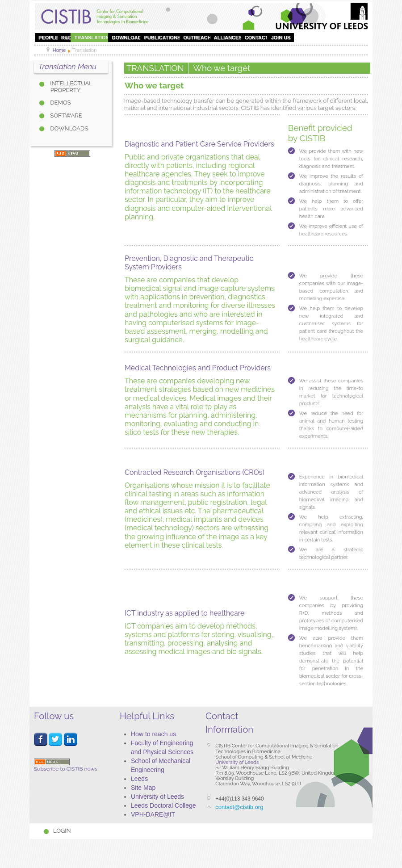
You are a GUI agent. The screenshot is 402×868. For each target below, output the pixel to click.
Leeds (139, 779)
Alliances (228, 38)
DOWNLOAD (126, 38)
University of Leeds (157, 797)
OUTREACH (197, 38)
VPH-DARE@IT (153, 814)
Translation (92, 38)
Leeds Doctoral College (163, 805)
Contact (256, 38)
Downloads (68, 128)
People (48, 38)
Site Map (143, 788)
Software (65, 115)
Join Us (281, 38)
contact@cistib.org (239, 807)
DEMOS (60, 103)
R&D (67, 38)
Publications (162, 38)
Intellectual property (71, 86)
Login (62, 831)
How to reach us (153, 734)
